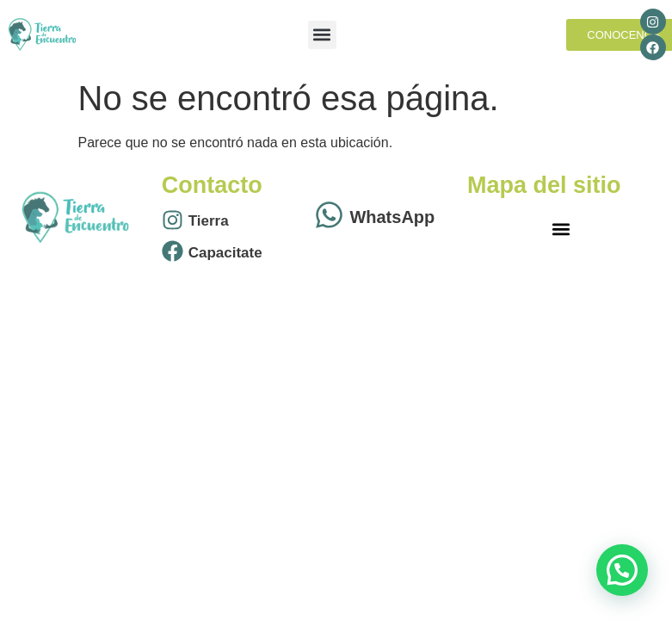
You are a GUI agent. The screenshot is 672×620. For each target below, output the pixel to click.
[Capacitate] (173, 253)
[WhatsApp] (329, 217)
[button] (322, 35)
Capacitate (225, 253)
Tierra (209, 221)
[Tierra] (173, 222)
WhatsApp (392, 217)
